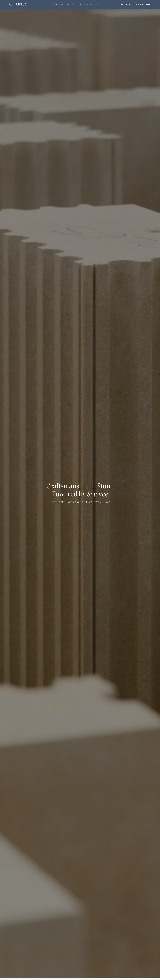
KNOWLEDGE (86, 4)
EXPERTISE (59, 4)
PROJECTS (72, 4)
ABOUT (99, 4)
